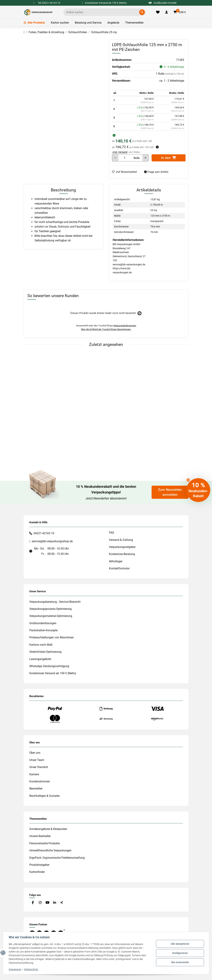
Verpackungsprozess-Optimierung (50, 609)
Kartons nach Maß (41, 645)
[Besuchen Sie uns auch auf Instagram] (40, 903)
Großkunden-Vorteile (163, 3)
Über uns (35, 753)
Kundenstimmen (40, 781)
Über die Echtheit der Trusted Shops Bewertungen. (106, 329)
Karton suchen (60, 23)
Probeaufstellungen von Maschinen (52, 637)
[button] (167, 12)
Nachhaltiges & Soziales (45, 796)
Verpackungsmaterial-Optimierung (51, 616)
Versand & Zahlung (121, 540)
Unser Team (37, 760)
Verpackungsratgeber (122, 547)
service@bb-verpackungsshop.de (52, 541)
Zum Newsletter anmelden (170, 492)
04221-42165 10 (44, 533)
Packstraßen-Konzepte (43, 630)
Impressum (15, 969)
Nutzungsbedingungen (125, 326)
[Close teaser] (188, 480)
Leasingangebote (40, 659)
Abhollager (116, 561)
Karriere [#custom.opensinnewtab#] (34, 774)
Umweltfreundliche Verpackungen (50, 850)
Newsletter (36, 789)
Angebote (113, 23)
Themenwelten (134, 23)
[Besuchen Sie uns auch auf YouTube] (47, 903)
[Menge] (125, 158)
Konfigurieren (180, 953)
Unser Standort (39, 767)
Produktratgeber (39, 865)
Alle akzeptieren (180, 944)
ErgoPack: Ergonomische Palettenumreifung (57, 858)
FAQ (112, 533)
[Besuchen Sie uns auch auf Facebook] (33, 903)
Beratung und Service (88, 23)
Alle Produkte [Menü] (34, 23)
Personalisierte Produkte (45, 843)
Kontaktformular (119, 568)
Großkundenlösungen (43, 623)
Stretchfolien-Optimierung (45, 652)
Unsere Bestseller (40, 836)
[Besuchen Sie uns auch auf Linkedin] (54, 903)
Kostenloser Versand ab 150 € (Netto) (53, 673)
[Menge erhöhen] (145, 158)
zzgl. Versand (120, 152)
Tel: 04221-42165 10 (49, 3)
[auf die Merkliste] (126, 172)
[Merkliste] (158, 12)
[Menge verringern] (115, 158)
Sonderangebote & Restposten (48, 829)
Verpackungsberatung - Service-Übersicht (55, 602)
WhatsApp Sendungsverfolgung (49, 666)
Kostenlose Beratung (122, 554)
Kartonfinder (37, 872)
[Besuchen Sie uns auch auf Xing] (62, 903)
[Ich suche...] (102, 12)
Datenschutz (31, 969)
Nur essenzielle (180, 962)
